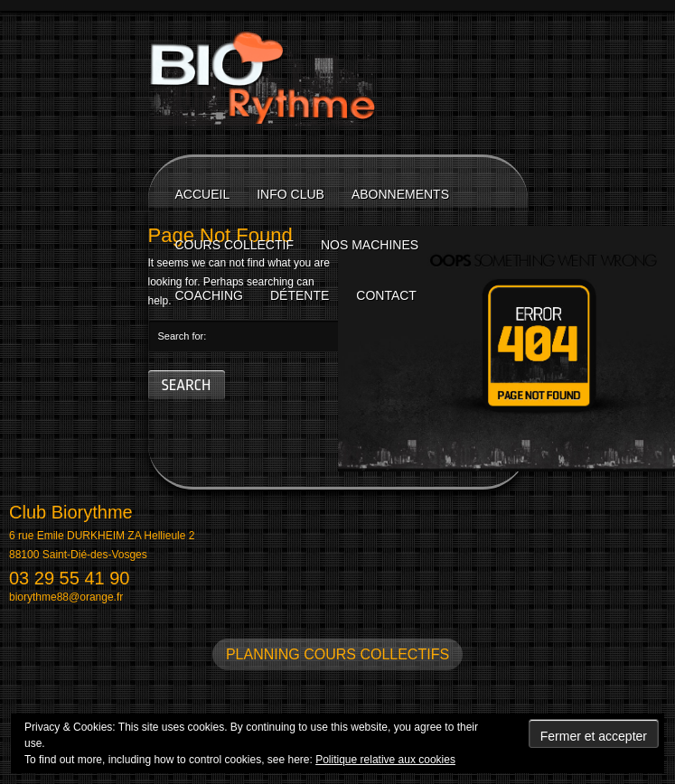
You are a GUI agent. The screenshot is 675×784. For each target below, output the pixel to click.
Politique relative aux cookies (385, 760)
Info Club (291, 194)
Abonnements (400, 194)
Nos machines (370, 245)
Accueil (203, 194)
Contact (386, 295)
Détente (300, 295)
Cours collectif (234, 245)
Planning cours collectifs (337, 654)
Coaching (209, 295)
